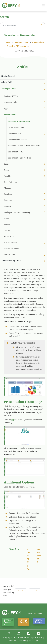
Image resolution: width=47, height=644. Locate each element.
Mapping (8, 188)
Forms (7, 218)
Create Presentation (16, 128)
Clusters (7, 231)
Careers (39, 614)
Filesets (7, 224)
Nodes (7, 170)
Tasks (6, 164)
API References (10, 243)
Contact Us (31, 614)
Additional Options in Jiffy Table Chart (24, 146)
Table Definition (11, 182)
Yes (21, 591)
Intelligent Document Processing (17, 212)
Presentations (38, 42)
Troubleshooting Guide (11, 261)
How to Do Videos (11, 249)
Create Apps (28, 556)
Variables (8, 176)
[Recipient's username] (23, 25)
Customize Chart (15, 134)
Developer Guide (21, 42)
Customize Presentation (18, 140)
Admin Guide (7, 82)
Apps (6, 108)
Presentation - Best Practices (19, 158)
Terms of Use (33, 641)
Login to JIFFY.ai (11, 96)
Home (7, 42)
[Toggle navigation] (43, 6)
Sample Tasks (10, 255)
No (35, 591)
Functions (8, 200)
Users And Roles (11, 102)
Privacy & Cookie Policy (18, 641)
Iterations (8, 194)
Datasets (7, 206)
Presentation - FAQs (16, 152)
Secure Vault (9, 237)
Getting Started (8, 76)
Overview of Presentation (18, 46)
